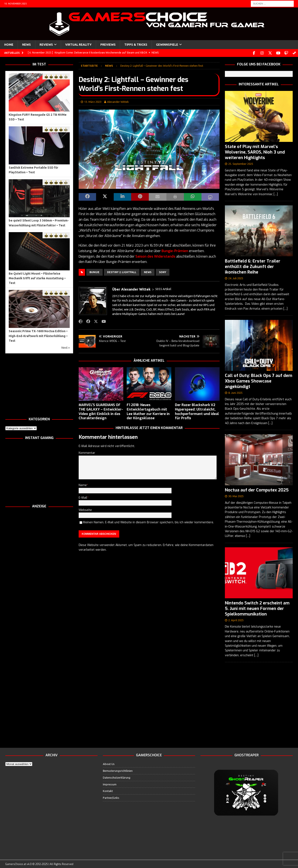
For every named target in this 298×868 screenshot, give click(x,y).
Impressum (110, 784)
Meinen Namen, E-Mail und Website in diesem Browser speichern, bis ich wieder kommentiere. (148, 522)
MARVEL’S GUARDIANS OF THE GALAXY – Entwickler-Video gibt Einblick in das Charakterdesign (101, 411)
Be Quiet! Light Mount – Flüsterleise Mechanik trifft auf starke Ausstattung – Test (37, 278)
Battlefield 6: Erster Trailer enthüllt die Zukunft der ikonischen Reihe (253, 266)
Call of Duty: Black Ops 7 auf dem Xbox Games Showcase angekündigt (259, 381)
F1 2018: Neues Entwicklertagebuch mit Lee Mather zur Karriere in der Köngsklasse (148, 411)
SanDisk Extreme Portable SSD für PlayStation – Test (33, 169)
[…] (276, 194)
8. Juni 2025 (235, 392)
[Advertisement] (39, 385)
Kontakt (108, 790)
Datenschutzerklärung (117, 777)
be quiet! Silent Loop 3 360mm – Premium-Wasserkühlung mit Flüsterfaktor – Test (39, 222)
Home (9, 45)
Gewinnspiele (167, 45)
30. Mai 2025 (236, 496)
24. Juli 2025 (236, 278)
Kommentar (87, 452)
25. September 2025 (241, 163)
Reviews (46, 45)
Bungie (94, 272)
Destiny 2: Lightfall (122, 272)
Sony (163, 272)
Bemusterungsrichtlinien (118, 770)
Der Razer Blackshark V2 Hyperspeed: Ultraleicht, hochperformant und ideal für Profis (197, 411)
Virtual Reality (78, 45)
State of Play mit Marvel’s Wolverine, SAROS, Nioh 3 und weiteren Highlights (255, 152)
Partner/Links (111, 797)
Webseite (85, 510)
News (26, 45)
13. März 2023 (93, 101)
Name (83, 485)
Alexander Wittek (118, 101)
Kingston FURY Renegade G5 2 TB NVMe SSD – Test (38, 117)
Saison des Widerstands (155, 256)
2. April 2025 (236, 620)
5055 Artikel (163, 289)
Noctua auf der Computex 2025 (257, 490)
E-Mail (83, 497)
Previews (108, 45)
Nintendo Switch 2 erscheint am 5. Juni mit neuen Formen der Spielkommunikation (257, 608)
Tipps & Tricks (136, 45)
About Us (109, 764)
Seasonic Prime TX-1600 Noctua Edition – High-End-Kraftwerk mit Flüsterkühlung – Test (38, 335)
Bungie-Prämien (175, 251)
